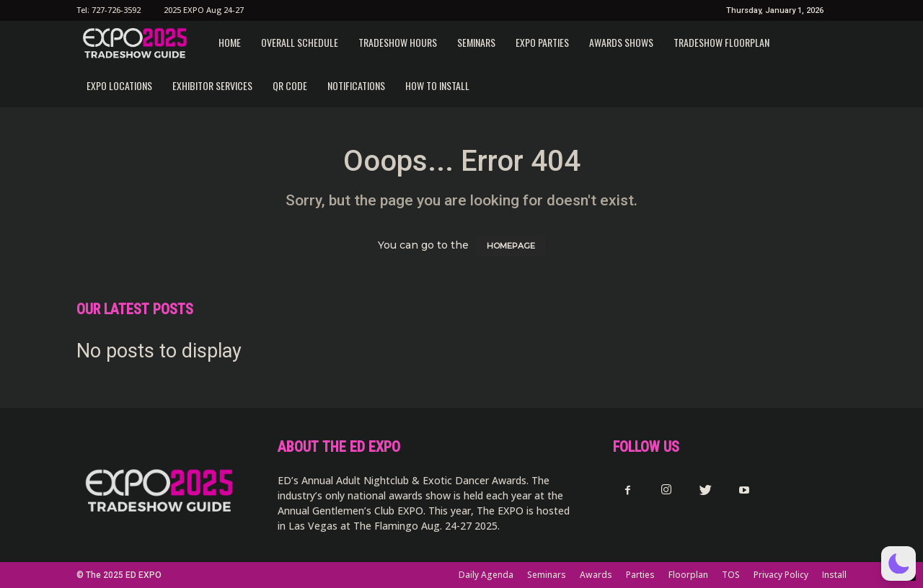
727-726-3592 (116, 10)
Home (230, 42)
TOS (731, 575)
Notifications (356, 85)
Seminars (476, 42)
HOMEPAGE (511, 246)
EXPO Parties (542, 42)
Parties (640, 575)
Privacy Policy (781, 575)
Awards (596, 575)
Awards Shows (621, 42)
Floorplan (688, 575)
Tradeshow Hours (398, 42)
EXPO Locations (119, 85)
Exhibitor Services (212, 85)
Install (834, 575)
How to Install (437, 85)
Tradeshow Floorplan (721, 42)
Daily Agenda (486, 575)
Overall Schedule (300, 42)
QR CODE (290, 85)
